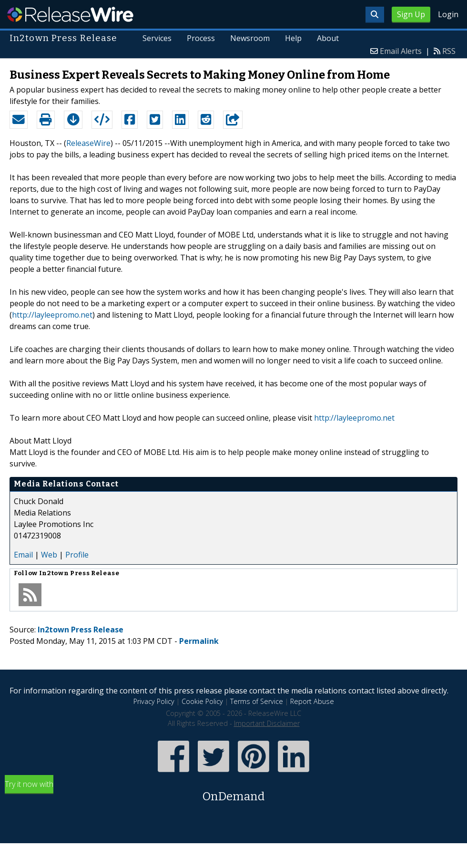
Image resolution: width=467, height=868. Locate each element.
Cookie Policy (202, 701)
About (328, 38)
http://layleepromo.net (52, 315)
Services (157, 38)
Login (448, 14)
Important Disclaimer (267, 723)
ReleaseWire (70, 14)
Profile (77, 555)
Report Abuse (312, 701)
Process (201, 38)
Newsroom (250, 38)
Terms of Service (257, 701)
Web (49, 555)
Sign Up (411, 14)
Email (23, 555)
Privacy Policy (154, 701)
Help (293, 38)
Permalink (199, 641)
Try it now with (233, 792)
